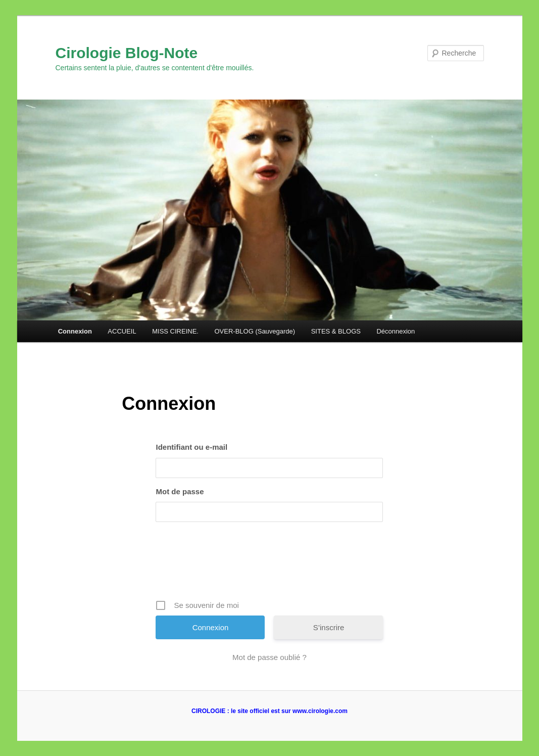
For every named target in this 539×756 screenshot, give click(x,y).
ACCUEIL (122, 331)
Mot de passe (180, 491)
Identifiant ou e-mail (191, 447)
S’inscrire (329, 627)
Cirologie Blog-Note (127, 53)
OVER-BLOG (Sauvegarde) (255, 331)
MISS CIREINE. (175, 331)
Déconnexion (396, 331)
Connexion (75, 331)
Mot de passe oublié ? (269, 657)
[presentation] (270, 564)
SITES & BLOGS (336, 331)
